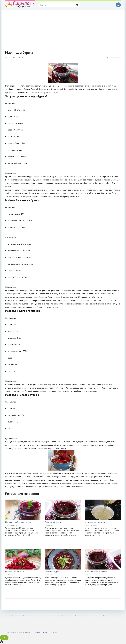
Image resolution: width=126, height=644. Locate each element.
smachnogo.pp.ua (41, 632)
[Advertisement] (63, 28)
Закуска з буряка (53, 522)
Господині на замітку (11, 525)
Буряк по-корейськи (15, 572)
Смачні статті (49, 525)
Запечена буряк (52, 572)
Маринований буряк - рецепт (19, 522)
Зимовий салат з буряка (96, 572)
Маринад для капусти (95, 522)
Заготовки (88, 575)
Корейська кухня (10, 575)
